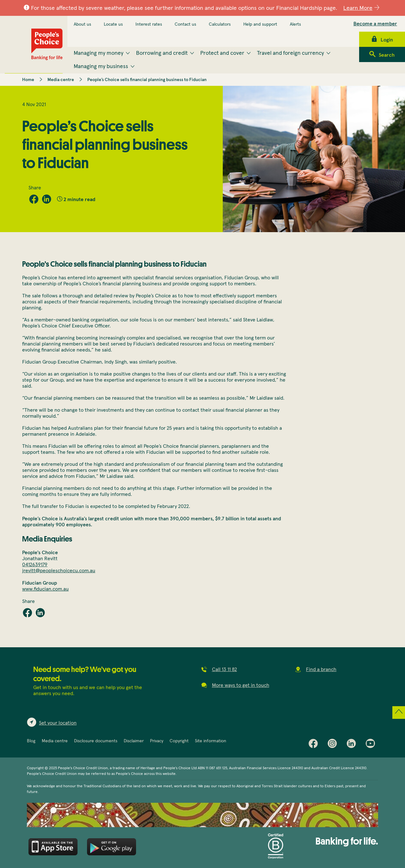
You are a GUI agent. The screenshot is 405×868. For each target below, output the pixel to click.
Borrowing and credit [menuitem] (162, 53)
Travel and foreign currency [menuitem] (290, 53)
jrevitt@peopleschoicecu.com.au (59, 571)
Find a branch (321, 669)
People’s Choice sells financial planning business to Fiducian (147, 80)
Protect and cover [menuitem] (222, 53)
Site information (211, 741)
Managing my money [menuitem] (99, 53)
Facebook (315, 745)
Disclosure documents (96, 741)
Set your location (58, 723)
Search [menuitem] (387, 55)
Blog (31, 741)
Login (387, 40)
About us (82, 24)
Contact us (185, 24)
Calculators (220, 24)
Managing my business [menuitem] (101, 67)
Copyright (179, 741)
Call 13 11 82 (224, 669)
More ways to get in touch (241, 685)
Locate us (113, 24)
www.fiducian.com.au (45, 589)
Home (28, 80)
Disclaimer (134, 741)
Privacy (157, 741)
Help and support (260, 24)
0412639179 (35, 565)
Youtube (372, 745)
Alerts (295, 24)
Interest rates (149, 24)
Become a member (375, 24)
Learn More (358, 8)
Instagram (334, 745)
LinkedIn (353, 745)
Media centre (61, 80)
